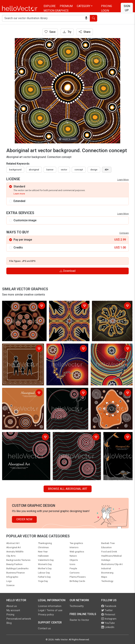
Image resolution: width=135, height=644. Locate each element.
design (94, 170)
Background (15, 170)
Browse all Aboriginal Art (68, 489)
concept (79, 170)
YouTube (108, 623)
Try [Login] (67, 32)
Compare (124, 233)
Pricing (107, 6)
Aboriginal (34, 170)
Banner (50, 170)
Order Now (24, 519)
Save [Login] (50, 32)
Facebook (109, 606)
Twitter (107, 610)
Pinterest (108, 615)
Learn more (19, 194)
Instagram (109, 619)
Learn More (123, 180)
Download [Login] (67, 271)
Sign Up (127, 8)
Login (105, 11)
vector (64, 170)
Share (85, 32)
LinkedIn (108, 627)
